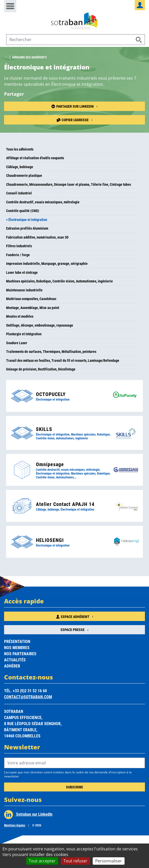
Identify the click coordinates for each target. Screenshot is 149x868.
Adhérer (12, 666)
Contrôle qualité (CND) (23, 211)
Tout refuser (75, 861)
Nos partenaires (20, 654)
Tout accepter (42, 861)
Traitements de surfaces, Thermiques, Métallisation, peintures (51, 351)
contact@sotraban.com (28, 697)
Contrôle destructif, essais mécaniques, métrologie (43, 202)
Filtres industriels (19, 246)
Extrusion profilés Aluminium (27, 228)
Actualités (15, 660)
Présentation (17, 641)
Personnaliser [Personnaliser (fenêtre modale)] (109, 861)
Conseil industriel (19, 193)
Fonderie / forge (18, 255)
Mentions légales (15, 825)
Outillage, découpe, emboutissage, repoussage (40, 325)
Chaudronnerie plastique (24, 175)
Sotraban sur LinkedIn (28, 815)
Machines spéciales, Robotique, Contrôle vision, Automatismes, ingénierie (59, 281)
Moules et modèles (20, 316)
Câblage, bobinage (20, 167)
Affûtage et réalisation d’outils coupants (35, 158)
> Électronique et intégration (27, 220)
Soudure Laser (17, 343)
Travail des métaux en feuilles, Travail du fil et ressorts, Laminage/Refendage (63, 360)
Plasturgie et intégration (24, 334)
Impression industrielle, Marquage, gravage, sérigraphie (47, 263)
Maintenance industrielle (24, 290)
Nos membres (17, 647)
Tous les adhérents (20, 149)
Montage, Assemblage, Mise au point (33, 308)
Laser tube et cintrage (22, 272)
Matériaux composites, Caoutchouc (31, 299)
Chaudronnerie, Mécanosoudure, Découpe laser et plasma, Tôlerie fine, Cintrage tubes (69, 184)
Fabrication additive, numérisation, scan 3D (37, 237)
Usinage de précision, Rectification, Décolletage (41, 369)
